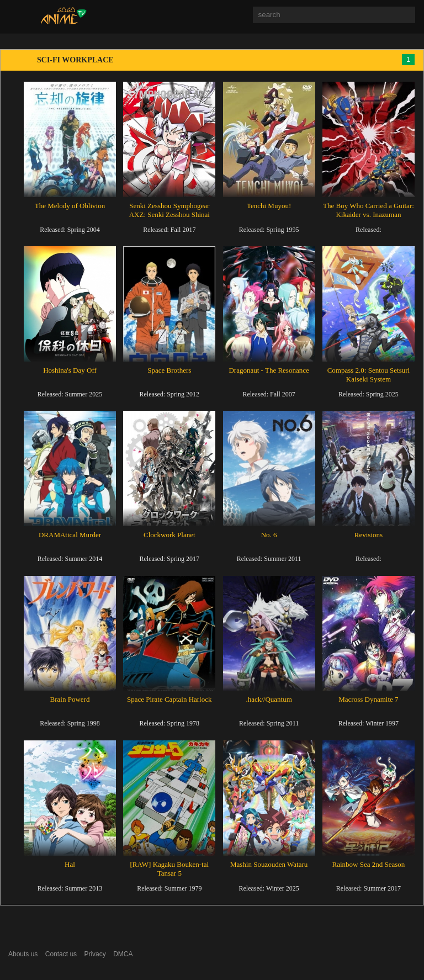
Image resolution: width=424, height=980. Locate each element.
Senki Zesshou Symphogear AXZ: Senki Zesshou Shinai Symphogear (169, 214)
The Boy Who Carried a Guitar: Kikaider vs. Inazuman (369, 210)
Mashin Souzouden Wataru (269, 864)
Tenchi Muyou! (269, 206)
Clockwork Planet (169, 535)
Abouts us (23, 954)
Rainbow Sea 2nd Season (369, 864)
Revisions (369, 535)
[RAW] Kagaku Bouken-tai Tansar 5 (169, 869)
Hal (70, 864)
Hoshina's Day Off (70, 370)
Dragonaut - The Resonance (269, 370)
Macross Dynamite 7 (368, 699)
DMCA (123, 954)
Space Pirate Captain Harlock (169, 699)
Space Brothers (169, 370)
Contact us (61, 954)
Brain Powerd (70, 699)
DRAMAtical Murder (70, 535)
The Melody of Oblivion (70, 206)
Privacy (95, 954)
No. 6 (269, 535)
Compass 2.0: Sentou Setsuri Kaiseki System (369, 375)
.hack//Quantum (269, 699)
